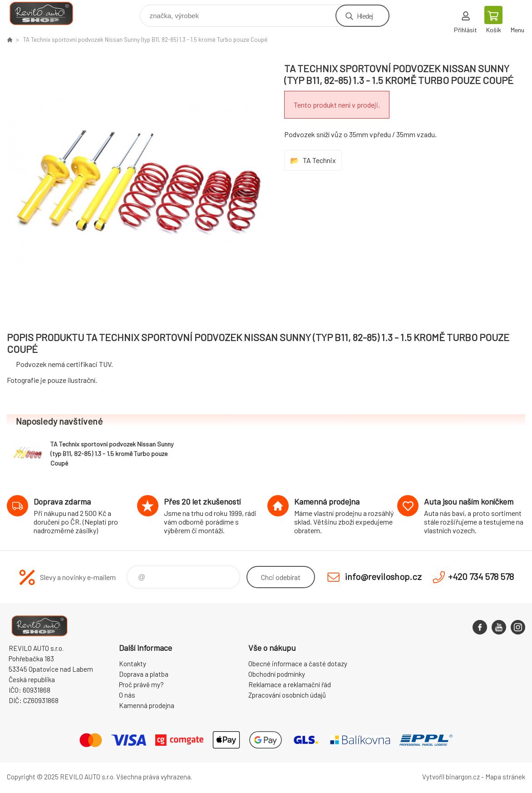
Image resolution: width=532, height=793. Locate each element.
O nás (127, 695)
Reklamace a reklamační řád (290, 684)
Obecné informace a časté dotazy (298, 664)
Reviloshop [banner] (47, 13)
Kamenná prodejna (147, 705)
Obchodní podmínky (277, 674)
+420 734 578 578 (481, 576)
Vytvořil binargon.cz (451, 777)
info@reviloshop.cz (383, 576)
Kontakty (133, 664)
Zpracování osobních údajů (287, 695)
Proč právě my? (141, 684)
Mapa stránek (505, 777)
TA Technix (319, 160)
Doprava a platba (144, 674)
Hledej (365, 16)
